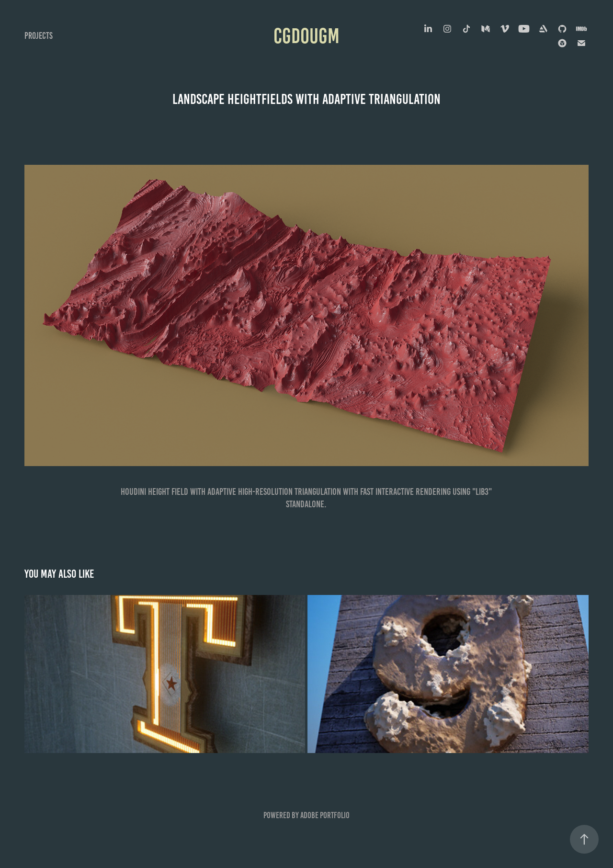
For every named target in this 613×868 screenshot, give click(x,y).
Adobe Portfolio (325, 815)
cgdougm (306, 36)
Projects (39, 36)
